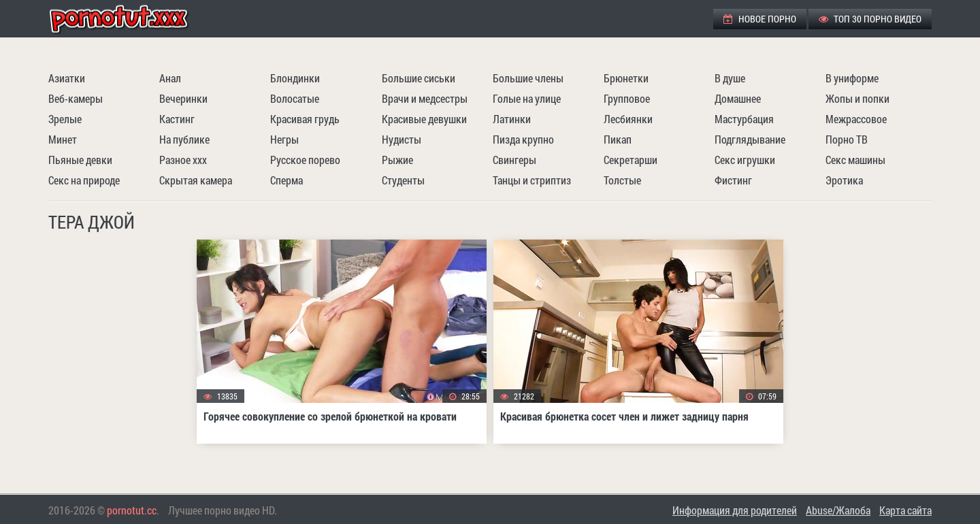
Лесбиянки (628, 119)
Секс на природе (84, 180)
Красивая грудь (305, 119)
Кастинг (177, 119)
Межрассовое (856, 119)
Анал (170, 78)
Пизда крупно (523, 139)
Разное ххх (183, 160)
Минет (63, 139)
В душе (730, 78)
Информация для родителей (735, 510)
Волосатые (295, 98)
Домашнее (738, 98)
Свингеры (514, 160)
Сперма (287, 180)
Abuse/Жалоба (838, 510)
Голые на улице (527, 98)
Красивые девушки (424, 119)
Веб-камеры (76, 98)
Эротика (844, 180)
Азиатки (67, 78)
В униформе (852, 78)
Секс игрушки (745, 160)
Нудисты (402, 139)
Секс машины (855, 160)
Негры (284, 139)
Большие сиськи (419, 78)
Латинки (512, 119)
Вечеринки (183, 98)
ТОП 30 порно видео (870, 19)
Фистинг (733, 180)
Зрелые (65, 119)
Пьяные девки (80, 160)
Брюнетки (626, 78)
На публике (184, 139)
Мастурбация (744, 119)
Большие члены (528, 78)
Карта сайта (905, 510)
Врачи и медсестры (425, 98)
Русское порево (305, 160)
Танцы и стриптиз (532, 180)
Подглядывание (750, 139)
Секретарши (631, 160)
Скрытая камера (196, 180)
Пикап (618, 139)
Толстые (622, 180)
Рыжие (397, 160)
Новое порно (760, 19)
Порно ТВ (847, 139)
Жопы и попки (857, 98)
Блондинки (295, 78)
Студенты (403, 180)
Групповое (627, 98)
